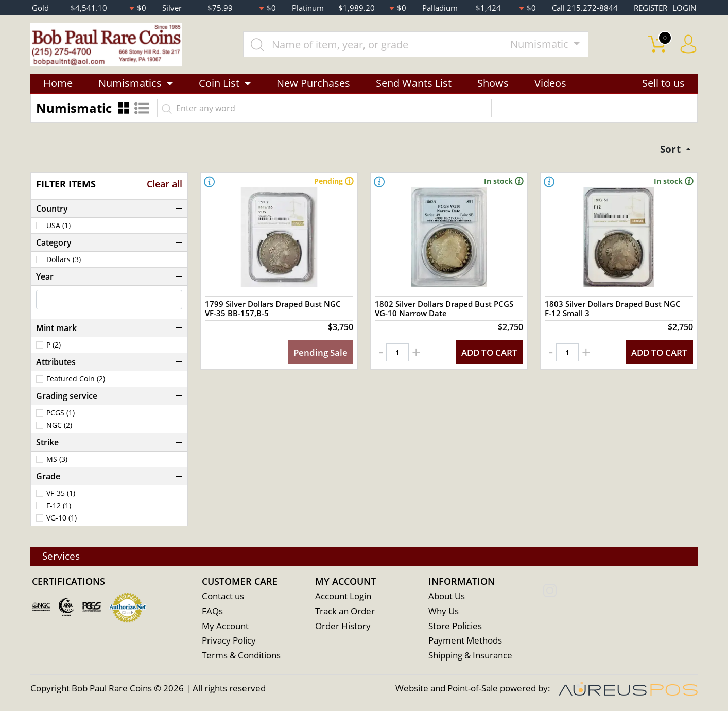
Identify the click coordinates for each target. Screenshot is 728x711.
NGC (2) (59, 427)
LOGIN (684, 8)
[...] (374, 45)
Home (58, 84)
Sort (670, 150)
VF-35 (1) (61, 495)
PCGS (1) (60, 414)
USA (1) (58, 227)
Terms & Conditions (241, 656)
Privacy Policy (229, 641)
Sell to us (663, 84)
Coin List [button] (219, 84)
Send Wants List (414, 84)
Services (63, 556)
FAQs (212, 611)
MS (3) (57, 461)
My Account (225, 626)
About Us (447, 596)
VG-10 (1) (62, 519)
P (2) (54, 346)
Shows (493, 84)
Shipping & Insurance (470, 656)
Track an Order (345, 611)
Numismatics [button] (130, 84)
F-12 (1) (59, 507)
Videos (550, 84)
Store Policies (455, 626)
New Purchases (313, 84)
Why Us (444, 611)
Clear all (164, 185)
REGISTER (651, 8)
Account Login (343, 596)
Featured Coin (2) (76, 380)
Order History (343, 626)
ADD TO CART (487, 357)
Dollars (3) (64, 261)
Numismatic (542, 45)
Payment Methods (465, 641)
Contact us (223, 596)
